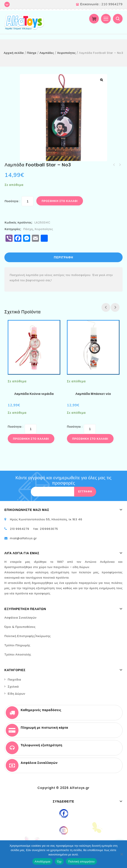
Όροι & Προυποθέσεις (20, 627)
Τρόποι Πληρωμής (17, 645)
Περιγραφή (64, 257)
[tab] (63, 257)
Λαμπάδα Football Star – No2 (114, 165)
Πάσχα (32, 53)
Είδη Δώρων (17, 694)
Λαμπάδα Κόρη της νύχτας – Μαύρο (120, 165)
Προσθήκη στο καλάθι (60, 201)
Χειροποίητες (67, 53)
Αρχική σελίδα (14, 53)
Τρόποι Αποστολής (18, 655)
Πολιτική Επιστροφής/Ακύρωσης (28, 636)
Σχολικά (13, 687)
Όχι (59, 862)
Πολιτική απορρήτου (81, 862)
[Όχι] (121, 854)
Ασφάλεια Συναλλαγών (20, 618)
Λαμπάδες (47, 53)
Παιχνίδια (14, 680)
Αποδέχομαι (42, 862)
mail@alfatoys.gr (23, 538)
